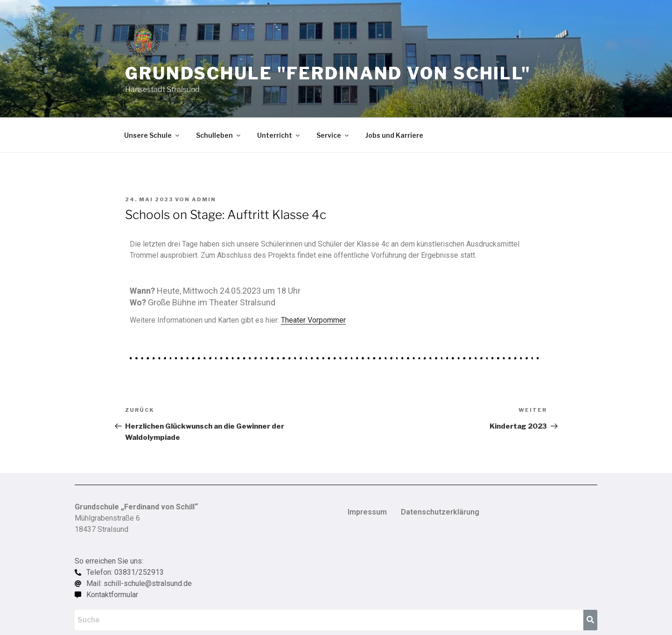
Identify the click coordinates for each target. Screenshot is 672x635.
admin (204, 199)
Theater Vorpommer (313, 320)
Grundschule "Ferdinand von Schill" (328, 73)
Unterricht (279, 135)
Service (333, 135)
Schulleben (219, 135)
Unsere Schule (152, 135)
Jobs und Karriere (394, 135)
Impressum (367, 512)
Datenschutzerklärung (440, 512)
